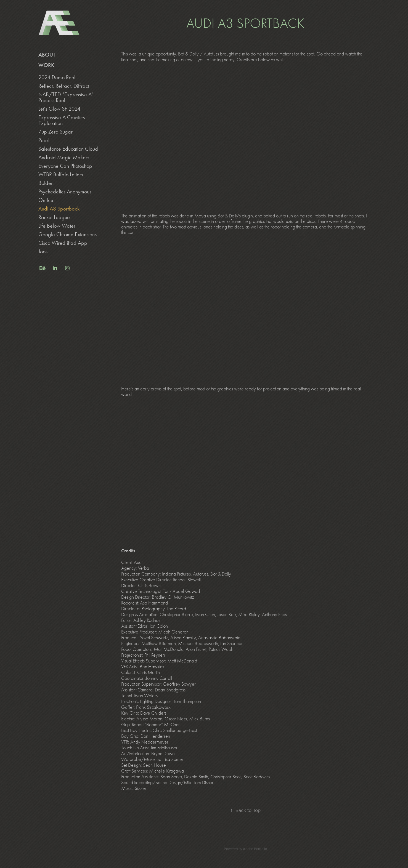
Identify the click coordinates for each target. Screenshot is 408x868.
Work (46, 65)
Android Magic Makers (64, 157)
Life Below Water (57, 226)
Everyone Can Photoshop (65, 166)
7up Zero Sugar (55, 132)
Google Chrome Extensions (67, 234)
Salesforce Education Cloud (68, 149)
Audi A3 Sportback (59, 209)
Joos (43, 251)
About (47, 55)
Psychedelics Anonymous (65, 191)
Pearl (44, 140)
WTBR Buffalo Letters (61, 174)
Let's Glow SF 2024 (59, 109)
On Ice (46, 200)
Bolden (46, 183)
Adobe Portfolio (255, 849)
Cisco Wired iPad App (63, 243)
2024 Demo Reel (57, 77)
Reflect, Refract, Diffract (64, 86)
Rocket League (54, 217)
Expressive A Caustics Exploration (62, 120)
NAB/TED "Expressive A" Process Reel (66, 97)
